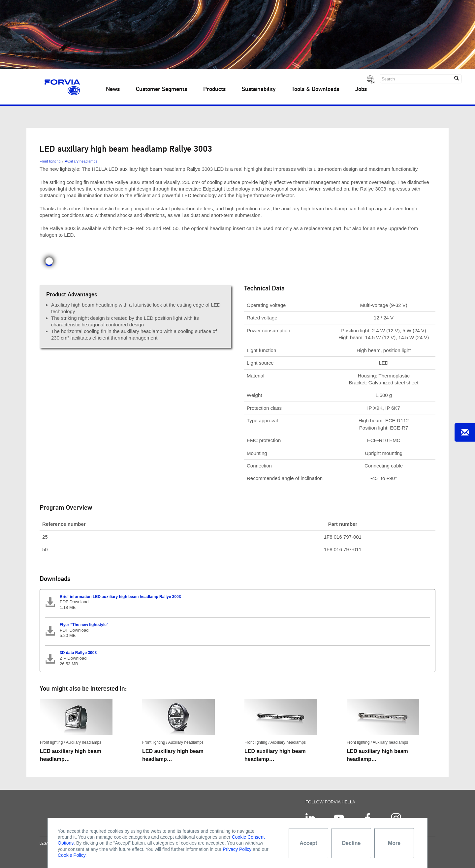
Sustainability (259, 89)
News (113, 89)
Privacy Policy (237, 849)
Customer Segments (161, 89)
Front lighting (50, 161)
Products (214, 89)
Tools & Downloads (315, 89)
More (394, 843)
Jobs (361, 89)
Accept (308, 843)
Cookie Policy (72, 855)
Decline (351, 843)
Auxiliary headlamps (81, 161)
